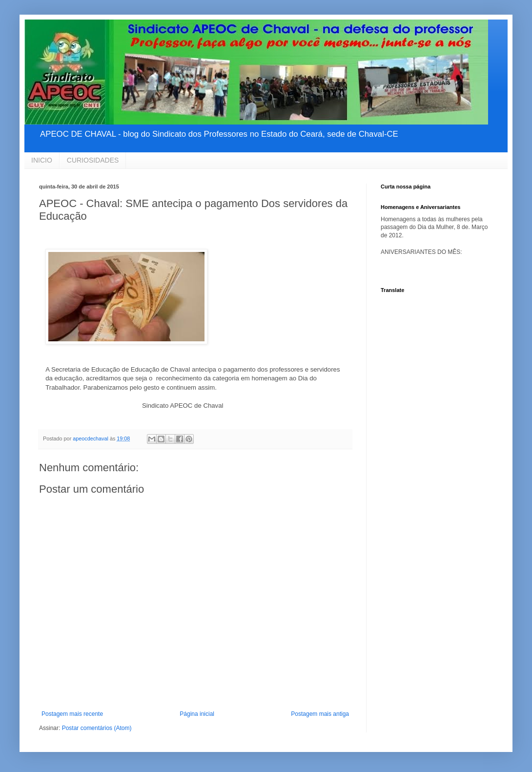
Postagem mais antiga (320, 714)
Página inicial (197, 714)
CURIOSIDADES (93, 160)
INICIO (42, 160)
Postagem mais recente (72, 714)
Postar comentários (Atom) (97, 728)
